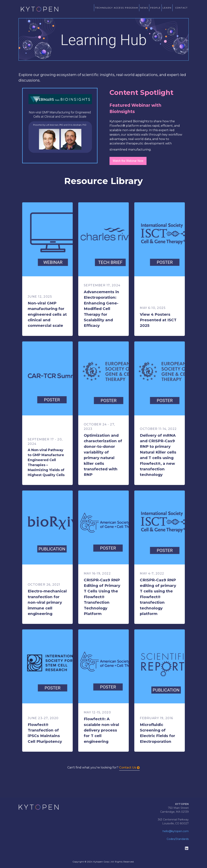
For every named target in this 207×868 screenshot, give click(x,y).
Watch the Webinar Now (128, 161)
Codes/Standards (178, 839)
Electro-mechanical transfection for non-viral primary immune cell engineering (47, 602)
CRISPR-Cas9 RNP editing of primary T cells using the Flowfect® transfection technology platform (158, 597)
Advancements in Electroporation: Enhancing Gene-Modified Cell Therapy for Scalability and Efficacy (101, 309)
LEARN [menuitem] (167, 8)
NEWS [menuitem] (144, 8)
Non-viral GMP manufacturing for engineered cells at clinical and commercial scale (47, 314)
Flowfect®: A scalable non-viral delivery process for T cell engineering (101, 730)
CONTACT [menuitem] (182, 8)
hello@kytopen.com (176, 831)
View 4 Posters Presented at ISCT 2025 (158, 320)
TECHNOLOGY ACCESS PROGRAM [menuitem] (117, 8)
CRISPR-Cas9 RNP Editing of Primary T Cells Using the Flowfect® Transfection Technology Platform (102, 597)
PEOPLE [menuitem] (155, 8)
